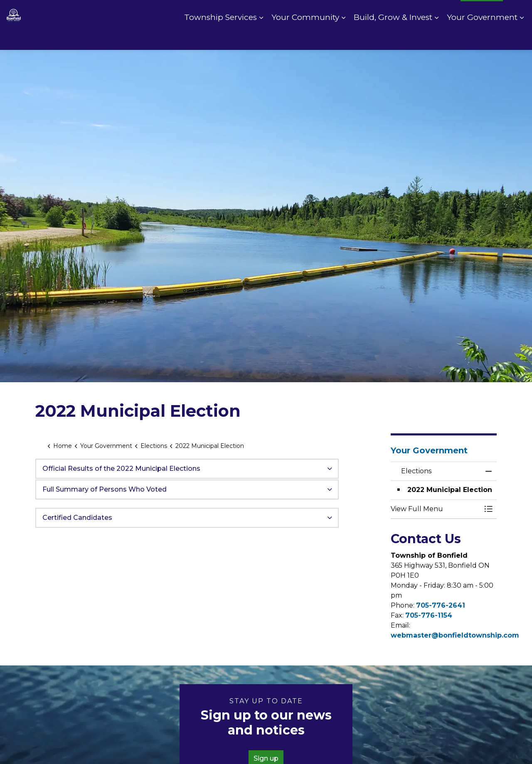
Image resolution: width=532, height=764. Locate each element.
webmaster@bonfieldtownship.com (455, 635)
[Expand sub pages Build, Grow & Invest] (436, 37)
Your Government (482, 37)
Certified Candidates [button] (77, 518)
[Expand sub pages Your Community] (343, 37)
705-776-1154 (429, 615)
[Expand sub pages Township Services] (261, 37)
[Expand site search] (517, 12)
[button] (435, 509)
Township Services (220, 37)
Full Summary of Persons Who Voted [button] (105, 489)
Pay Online (388, 12)
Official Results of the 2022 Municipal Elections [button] (121, 469)
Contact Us (342, 12)
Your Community (305, 37)
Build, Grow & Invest (393, 37)
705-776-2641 (441, 605)
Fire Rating (435, 12)
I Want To (482, 12)
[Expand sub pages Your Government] (522, 37)
